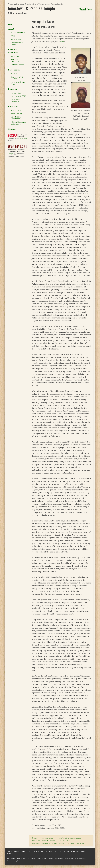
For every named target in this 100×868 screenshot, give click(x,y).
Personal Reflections (16, 60)
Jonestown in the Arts (18, 83)
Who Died (15, 56)
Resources (13, 107)
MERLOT (11, 153)
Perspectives (14, 70)
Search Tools (86, 9)
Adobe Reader (81, 851)
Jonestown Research (15, 100)
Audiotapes (16, 110)
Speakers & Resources (16, 118)
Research (12, 89)
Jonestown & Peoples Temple (31, 8)
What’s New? (17, 39)
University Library (22, 139)
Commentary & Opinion (17, 78)
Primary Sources (18, 93)
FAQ (13, 36)
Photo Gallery (17, 114)
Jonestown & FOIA (19, 96)
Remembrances (17, 65)
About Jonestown (18, 33)
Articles (14, 74)
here (62, 41)
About (11, 29)
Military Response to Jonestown (18, 123)
